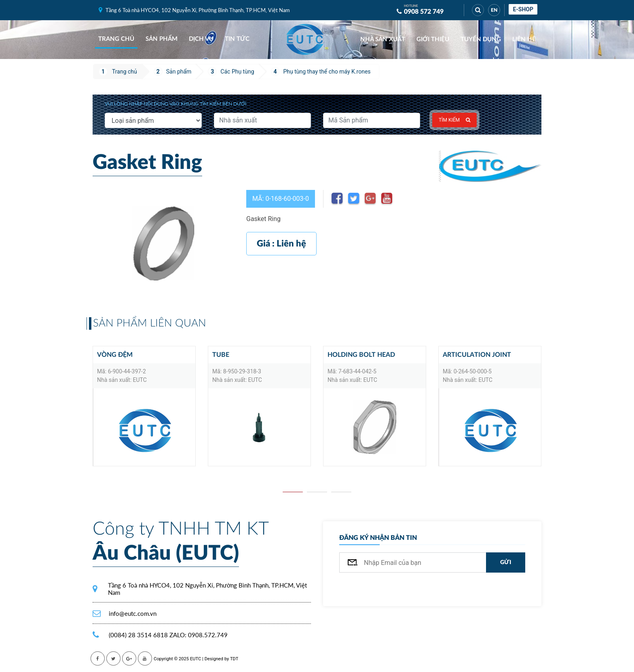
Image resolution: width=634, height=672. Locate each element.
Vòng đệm (115, 355)
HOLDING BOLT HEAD (361, 355)
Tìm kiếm (454, 120)
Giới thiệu (433, 39)
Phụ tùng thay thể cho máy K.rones (327, 72)
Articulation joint (477, 355)
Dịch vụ (201, 39)
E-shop (523, 9)
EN (494, 10)
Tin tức (237, 39)
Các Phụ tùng (237, 72)
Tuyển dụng (481, 39)
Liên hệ (524, 39)
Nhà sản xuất (383, 39)
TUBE (221, 355)
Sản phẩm (162, 39)
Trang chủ (116, 39)
